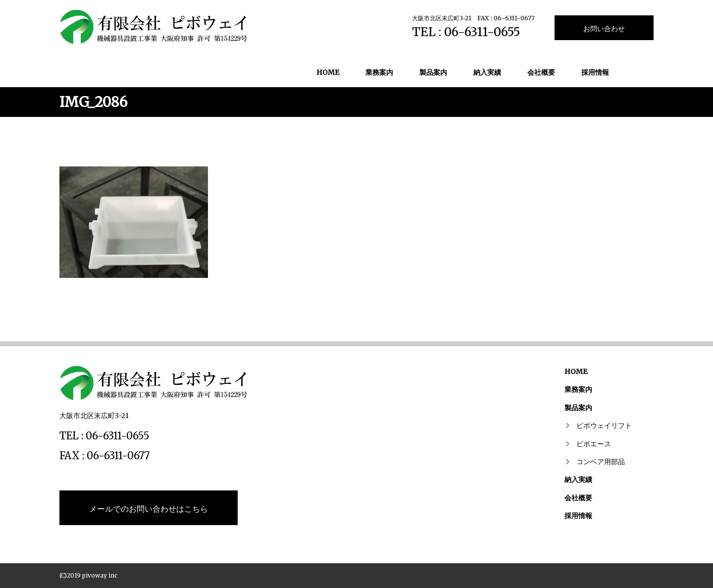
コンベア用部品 (601, 462)
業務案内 (379, 72)
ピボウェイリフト (604, 426)
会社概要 (541, 72)
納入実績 (487, 72)
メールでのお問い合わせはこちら (149, 509)
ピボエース (594, 444)
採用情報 (595, 72)
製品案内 (433, 72)
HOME (328, 72)
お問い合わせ (604, 29)
